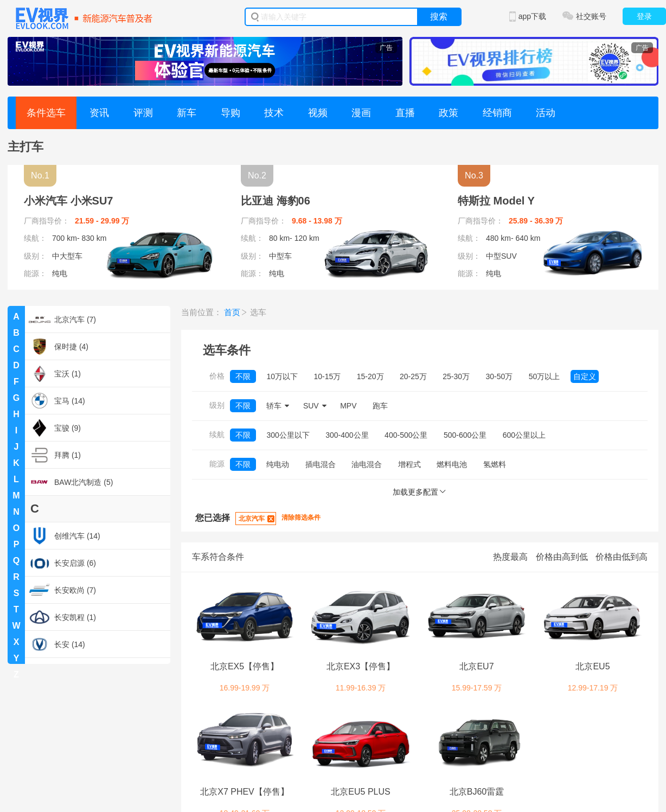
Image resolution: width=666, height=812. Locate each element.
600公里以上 (524, 435)
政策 (449, 113)
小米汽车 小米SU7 (68, 201)
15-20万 (370, 376)
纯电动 (278, 464)
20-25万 (413, 376)
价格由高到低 (562, 557)
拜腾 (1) (55, 455)
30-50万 (499, 376)
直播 (405, 113)
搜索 (439, 17)
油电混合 (367, 464)
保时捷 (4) (59, 347)
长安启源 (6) (62, 563)
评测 (143, 113)
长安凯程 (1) (62, 617)
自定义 (585, 376)
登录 (644, 16)
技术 (274, 113)
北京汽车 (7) (62, 319)
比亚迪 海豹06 (276, 201)
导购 (230, 113)
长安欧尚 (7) (62, 590)
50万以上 (545, 376)
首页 (232, 312)
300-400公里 (347, 435)
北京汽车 (252, 519)
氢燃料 (495, 464)
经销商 (497, 113)
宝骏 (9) (55, 428)
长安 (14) (57, 644)
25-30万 (456, 376)
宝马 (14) (57, 401)
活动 (546, 113)
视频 (318, 113)
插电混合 (321, 464)
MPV (348, 406)
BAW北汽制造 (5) (71, 482)
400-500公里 (406, 435)
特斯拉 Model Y (496, 201)
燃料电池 (452, 464)
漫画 (361, 113)
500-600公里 (465, 435)
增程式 (409, 464)
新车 (187, 113)
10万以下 (282, 376)
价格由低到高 (622, 557)
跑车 (380, 406)
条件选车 (46, 113)
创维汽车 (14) (65, 536)
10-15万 (327, 376)
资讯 (99, 113)
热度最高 (510, 557)
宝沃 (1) (55, 374)
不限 (243, 376)
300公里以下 (288, 435)
